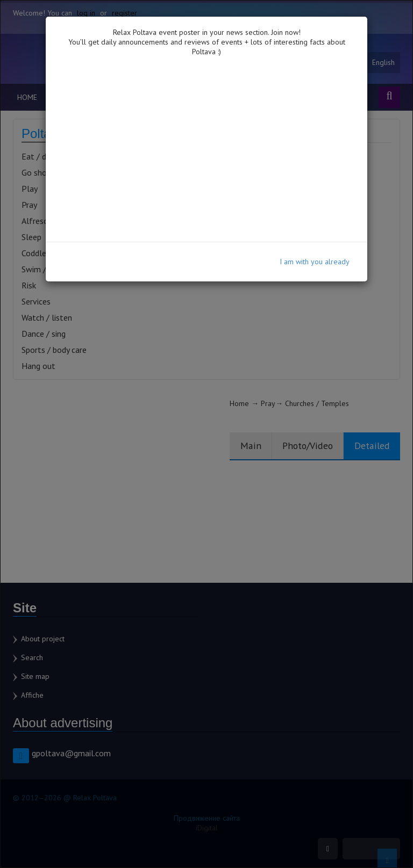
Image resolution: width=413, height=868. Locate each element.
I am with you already (315, 262)
